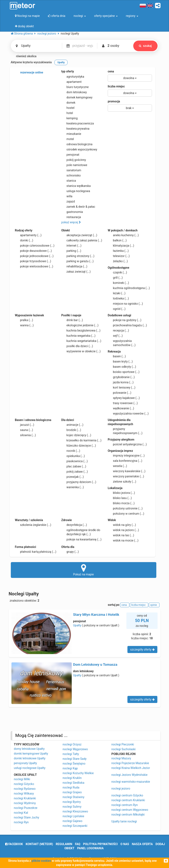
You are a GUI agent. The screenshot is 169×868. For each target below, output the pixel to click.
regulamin (64, 844)
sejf (115, 336)
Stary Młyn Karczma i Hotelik (96, 615)
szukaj (145, 46)
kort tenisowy (122, 387)
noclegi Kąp (70, 768)
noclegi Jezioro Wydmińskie (130, 775)
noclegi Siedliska (73, 783)
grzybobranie (121, 377)
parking (71, 251)
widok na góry (122, 525)
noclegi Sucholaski (123, 749)
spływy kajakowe (124, 398)
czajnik (117, 272)
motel (68, 139)
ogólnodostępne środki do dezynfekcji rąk (81, 532)
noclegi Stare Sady (75, 759)
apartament (71, 82)
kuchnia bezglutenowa (81, 330)
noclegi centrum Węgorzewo (130, 810)
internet (71, 246)
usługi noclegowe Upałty (30, 768)
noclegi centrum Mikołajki (128, 815)
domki (24, 240)
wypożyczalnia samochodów (122, 343)
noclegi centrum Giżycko (127, 795)
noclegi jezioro (121, 789)
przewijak (73, 477)
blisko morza (121, 503)
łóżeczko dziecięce (79, 446)
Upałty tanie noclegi (124, 821)
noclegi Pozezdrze (26, 808)
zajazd (68, 201)
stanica (69, 181)
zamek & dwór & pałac (78, 207)
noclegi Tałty (71, 754)
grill (115, 278)
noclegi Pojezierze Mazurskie (130, 763)
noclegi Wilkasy (24, 793)
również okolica (24, 56)
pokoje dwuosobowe (33, 251)
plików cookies (41, 861)
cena (111, 71)
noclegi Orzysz (72, 744)
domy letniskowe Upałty (29, 749)
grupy (70, 552)
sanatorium (71, 170)
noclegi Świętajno (74, 764)
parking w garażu (77, 261)
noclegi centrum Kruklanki (128, 800)
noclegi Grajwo (72, 792)
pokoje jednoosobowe (34, 256)
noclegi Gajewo (72, 821)
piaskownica (75, 461)
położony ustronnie (125, 508)
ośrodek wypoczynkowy (79, 149)
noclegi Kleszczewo (75, 811)
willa (67, 196)
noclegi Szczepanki (75, 826)
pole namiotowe (74, 165)
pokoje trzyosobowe (33, 261)
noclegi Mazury (121, 758)
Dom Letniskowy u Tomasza (95, 664)
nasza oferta (142, 844)
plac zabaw (74, 466)
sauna (24, 430)
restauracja (71, 217)
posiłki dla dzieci (77, 346)
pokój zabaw (75, 472)
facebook (14, 844)
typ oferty (68, 71)
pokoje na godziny (125, 320)
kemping (70, 118)
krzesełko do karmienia (81, 440)
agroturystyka (73, 77)
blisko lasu (120, 498)
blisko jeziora (121, 493)
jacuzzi (25, 425)
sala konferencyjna (125, 461)
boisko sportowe (124, 372)
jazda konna (121, 382)
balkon (117, 240)
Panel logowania (90, 848)
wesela (117, 466)
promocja (114, 101)
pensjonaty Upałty (25, 763)
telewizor (119, 256)
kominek (118, 283)
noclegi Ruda (71, 787)
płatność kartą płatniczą (36, 552)
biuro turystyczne (75, 87)
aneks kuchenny (123, 235)
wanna (24, 325)
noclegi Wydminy (25, 803)
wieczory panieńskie (126, 476)
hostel (68, 108)
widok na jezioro (123, 530)
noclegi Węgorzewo (75, 749)
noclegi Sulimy (72, 807)
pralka (24, 320)
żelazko (118, 261)
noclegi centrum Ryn (125, 805)
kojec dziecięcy (76, 435)
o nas (125, 844)
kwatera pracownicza (78, 123)
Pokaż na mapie (84, 570)
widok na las (121, 535)
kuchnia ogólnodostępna (129, 288)
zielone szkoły (122, 482)
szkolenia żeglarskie (33, 525)
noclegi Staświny (73, 797)
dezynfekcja (74, 525)
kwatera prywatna (75, 129)
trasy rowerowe (123, 403)
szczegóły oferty (142, 649)
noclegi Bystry (72, 802)
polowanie (119, 393)
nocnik (71, 451)
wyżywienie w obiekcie (81, 351)
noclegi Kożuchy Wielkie (78, 773)
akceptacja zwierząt (79, 235)
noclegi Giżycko (24, 784)
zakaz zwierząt (76, 272)
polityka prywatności (100, 844)
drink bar (72, 320)
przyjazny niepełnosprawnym (125, 431)
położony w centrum (126, 514)
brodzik (71, 430)
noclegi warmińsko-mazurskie (131, 782)
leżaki (117, 293)
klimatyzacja (121, 246)
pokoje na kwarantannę (81, 539)
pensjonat (70, 155)
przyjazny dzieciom (79, 482)
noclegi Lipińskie (73, 816)
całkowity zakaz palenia (82, 240)
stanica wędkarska (76, 186)
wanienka (73, 487)
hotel (67, 113)
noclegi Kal (21, 813)
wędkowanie (121, 408)
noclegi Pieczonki (123, 744)
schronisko (71, 175)
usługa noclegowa (76, 191)
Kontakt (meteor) (39, 844)
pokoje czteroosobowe (35, 246)
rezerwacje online (29, 73)
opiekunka (73, 456)
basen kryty (120, 361)
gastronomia (72, 212)
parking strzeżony (78, 256)
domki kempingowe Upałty (31, 754)
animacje (72, 425)
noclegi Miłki (22, 779)
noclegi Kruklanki (25, 798)
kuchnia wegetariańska (81, 341)
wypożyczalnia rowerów (128, 414)
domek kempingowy (77, 97)
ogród (117, 309)
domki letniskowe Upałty (30, 758)
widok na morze (123, 540)
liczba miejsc (116, 86)
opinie (154, 605)
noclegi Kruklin (72, 778)
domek (68, 103)
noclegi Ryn (21, 822)
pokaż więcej (71, 222)
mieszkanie (71, 134)
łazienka (118, 251)
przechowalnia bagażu (127, 325)
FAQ (78, 844)
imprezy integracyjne (126, 456)
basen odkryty (122, 367)
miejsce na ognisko (125, 304)
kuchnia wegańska (78, 336)
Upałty (77, 625)
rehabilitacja (74, 266)
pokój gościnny (74, 160)
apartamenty (28, 235)
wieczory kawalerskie (126, 471)
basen (117, 356)
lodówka (118, 298)
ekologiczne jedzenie (80, 325)
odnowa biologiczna (77, 144)
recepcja (118, 330)
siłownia (25, 435)
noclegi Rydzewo (25, 789)
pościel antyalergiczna (127, 444)
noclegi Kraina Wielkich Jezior (131, 768)
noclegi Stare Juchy (27, 817)
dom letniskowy (74, 92)
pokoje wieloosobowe (34, 266)
